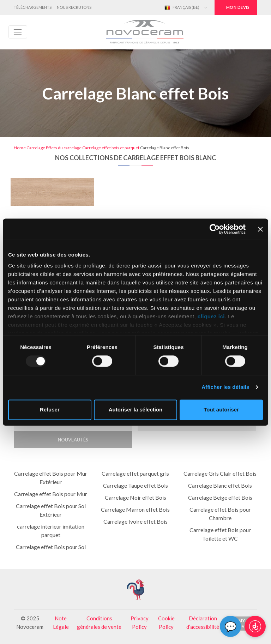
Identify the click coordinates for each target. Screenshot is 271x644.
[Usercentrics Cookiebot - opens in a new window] (215, 229)
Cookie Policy (166, 622)
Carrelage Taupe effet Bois (135, 485)
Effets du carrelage (64, 148)
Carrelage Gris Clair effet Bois (220, 473)
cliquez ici (211, 316)
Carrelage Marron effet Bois (135, 509)
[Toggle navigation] (18, 32)
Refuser (50, 410)
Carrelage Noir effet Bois (135, 497)
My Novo (242, 624)
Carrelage (36, 148)
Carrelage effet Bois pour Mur (51, 494)
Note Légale (61, 622)
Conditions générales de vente (99, 622)
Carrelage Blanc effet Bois (220, 485)
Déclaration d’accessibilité (203, 622)
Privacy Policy (140, 622)
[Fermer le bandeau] (260, 229)
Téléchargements (33, 7)
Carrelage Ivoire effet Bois (135, 521)
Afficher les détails (225, 387)
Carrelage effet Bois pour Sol (51, 547)
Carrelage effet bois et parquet (111, 148)
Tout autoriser (221, 410)
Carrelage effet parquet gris (135, 473)
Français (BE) (182, 8)
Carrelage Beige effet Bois (220, 497)
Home (20, 148)
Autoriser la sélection (136, 410)
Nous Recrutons (74, 7)
